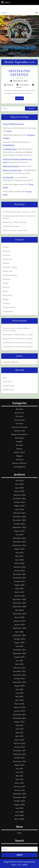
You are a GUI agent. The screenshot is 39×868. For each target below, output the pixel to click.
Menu (6, 2)
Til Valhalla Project (10, 149)
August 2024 (19, 506)
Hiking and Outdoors (10, 275)
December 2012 (19, 715)
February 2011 (19, 787)
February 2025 (19, 495)
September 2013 (19, 682)
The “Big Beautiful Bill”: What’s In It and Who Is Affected (19, 217)
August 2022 (19, 549)
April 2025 (20, 488)
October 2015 (19, 639)
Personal (6, 287)
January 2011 (20, 790)
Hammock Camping (10, 267)
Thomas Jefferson (9, 307)
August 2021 (19, 585)
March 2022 (19, 563)
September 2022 (19, 545)
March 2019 (19, 617)
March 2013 (20, 704)
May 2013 (20, 697)
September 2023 (19, 527)
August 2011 (20, 765)
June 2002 (19, 812)
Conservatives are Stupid (24, 335)
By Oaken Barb (19, 48)
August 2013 (19, 686)
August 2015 (20, 643)
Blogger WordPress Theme (13, 862)
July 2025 (19, 481)
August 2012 (19, 722)
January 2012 (19, 747)
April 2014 (20, 664)
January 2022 (19, 571)
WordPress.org (8, 390)
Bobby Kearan (8, 335)
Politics (5, 291)
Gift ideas (6, 263)
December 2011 (19, 751)
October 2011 (19, 758)
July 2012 (19, 725)
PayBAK (6, 283)
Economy (6, 255)
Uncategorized (8, 311)
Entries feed (7, 382)
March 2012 (20, 740)
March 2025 (19, 491)
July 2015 (20, 646)
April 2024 (19, 509)
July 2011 (20, 769)
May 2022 (19, 556)
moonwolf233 (8, 343)
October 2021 (20, 581)
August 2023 (19, 531)
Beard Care (7, 251)
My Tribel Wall (8, 177)
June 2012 (20, 729)
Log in (5, 378)
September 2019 (20, 614)
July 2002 (20, 808)
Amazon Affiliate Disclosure (13, 124)
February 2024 (20, 513)
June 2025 (20, 484)
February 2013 (19, 707)
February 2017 (20, 621)
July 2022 (19, 553)
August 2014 (19, 657)
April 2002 (19, 815)
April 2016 (19, 632)
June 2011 (19, 772)
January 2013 (19, 711)
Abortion (6, 247)
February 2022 (20, 567)
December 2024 (19, 499)
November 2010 (19, 797)
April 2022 (19, 560)
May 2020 (19, 610)
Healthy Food (8, 271)
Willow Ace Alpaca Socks (12, 170)
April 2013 (20, 700)
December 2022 (19, 538)
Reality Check (8, 295)
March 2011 (19, 783)
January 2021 (19, 596)
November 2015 (19, 635)
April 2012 (20, 736)
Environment (7, 259)
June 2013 (20, 693)
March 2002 (19, 819)
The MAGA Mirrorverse (11, 226)
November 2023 (19, 520)
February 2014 (19, 668)
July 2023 (19, 535)
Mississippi (7, 279)
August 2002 (20, 805)
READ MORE (20, 99)
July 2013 (19, 689)
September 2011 (20, 761)
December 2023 (19, 517)
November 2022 (19, 542)
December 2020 (19, 599)
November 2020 (19, 603)
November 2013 (20, 675)
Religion (6, 299)
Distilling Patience (20, 73)
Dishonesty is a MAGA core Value (15, 222)
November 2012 (20, 718)
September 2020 (20, 607)
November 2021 (20, 578)
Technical (6, 303)
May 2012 (20, 733)
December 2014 (19, 650)
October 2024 (19, 502)
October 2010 (19, 801)
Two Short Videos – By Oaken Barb (15, 328)
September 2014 (19, 653)
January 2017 (19, 625)
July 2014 (19, 661)
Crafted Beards (8, 145)
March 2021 (20, 592)
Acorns (9, 131)
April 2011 (19, 779)
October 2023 (19, 524)
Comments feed (9, 386)
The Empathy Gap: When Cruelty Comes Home (19, 212)
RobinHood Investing (11, 166)
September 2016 (20, 628)
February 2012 (19, 743)
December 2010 (20, 794)
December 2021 (19, 574)
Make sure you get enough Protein (15, 230)
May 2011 (19, 776)
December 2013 (19, 671)
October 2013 (20, 679)
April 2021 (20, 589)
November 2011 (19, 754)
